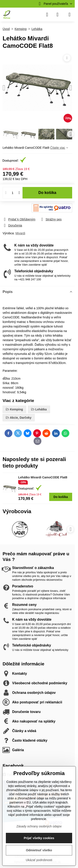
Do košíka (47, 193)
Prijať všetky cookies (39, 838)
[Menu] (70, 15)
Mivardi (20, 233)
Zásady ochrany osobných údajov (39, 826)
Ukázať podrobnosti (39, 860)
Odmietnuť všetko (39, 850)
